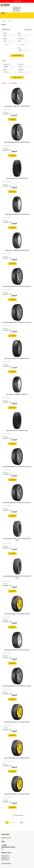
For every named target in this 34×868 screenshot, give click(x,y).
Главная (3, 21)
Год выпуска (21, 64)
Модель (5, 70)
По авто (4, 61)
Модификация (21, 70)
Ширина (5, 33)
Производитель (21, 39)
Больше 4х (21, 45)
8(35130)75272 (5, 860)
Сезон (19, 48)
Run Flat (6, 45)
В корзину (12, 119)
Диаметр (5, 39)
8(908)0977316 (17, 9)
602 (22, 823)
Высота (19, 33)
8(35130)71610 (17, 7)
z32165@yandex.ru (6, 864)
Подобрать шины (17, 56)
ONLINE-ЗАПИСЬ (18, 1)
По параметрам (28, 29)
